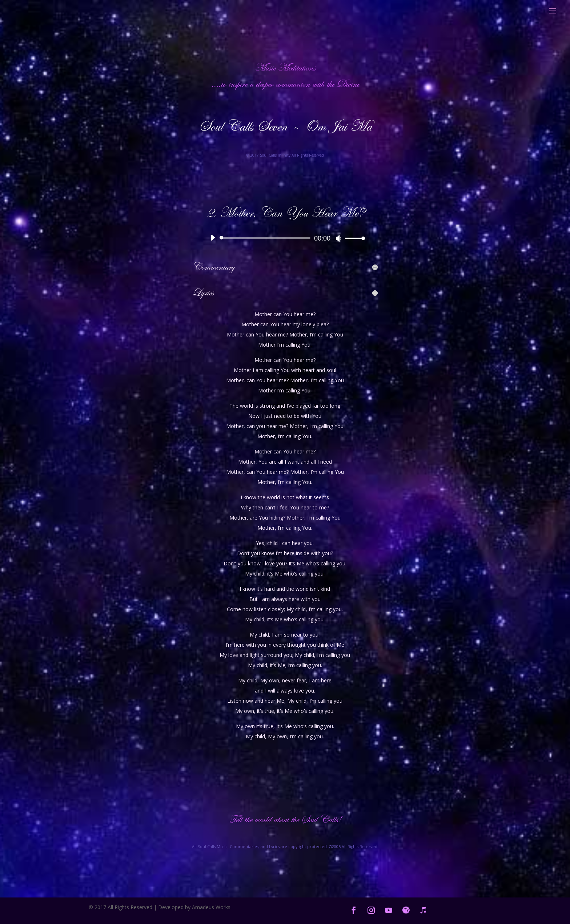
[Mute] (338, 238)
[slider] (266, 238)
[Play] (213, 238)
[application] (285, 238)
